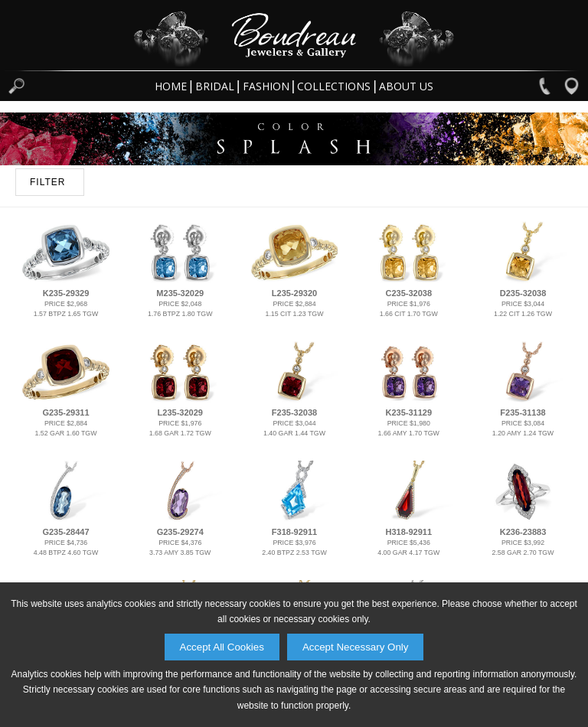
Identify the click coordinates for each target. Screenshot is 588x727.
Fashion (266, 86)
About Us (406, 86)
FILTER (47, 182)
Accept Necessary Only (356, 647)
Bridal (215, 86)
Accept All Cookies (222, 647)
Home (171, 86)
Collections (334, 86)
